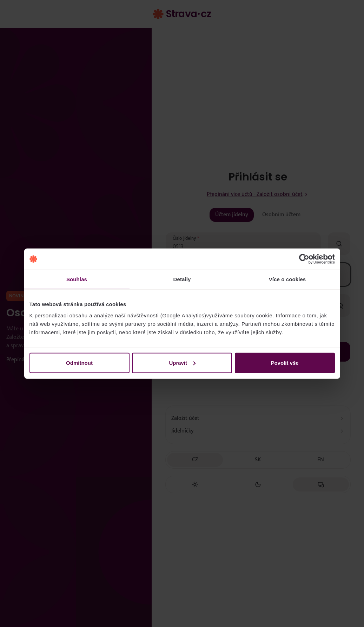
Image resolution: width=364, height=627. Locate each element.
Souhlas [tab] (77, 279)
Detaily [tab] (182, 279)
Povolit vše (284, 362)
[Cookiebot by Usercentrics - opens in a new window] (304, 259)
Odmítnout (79, 362)
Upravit (182, 362)
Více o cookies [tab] (287, 279)
